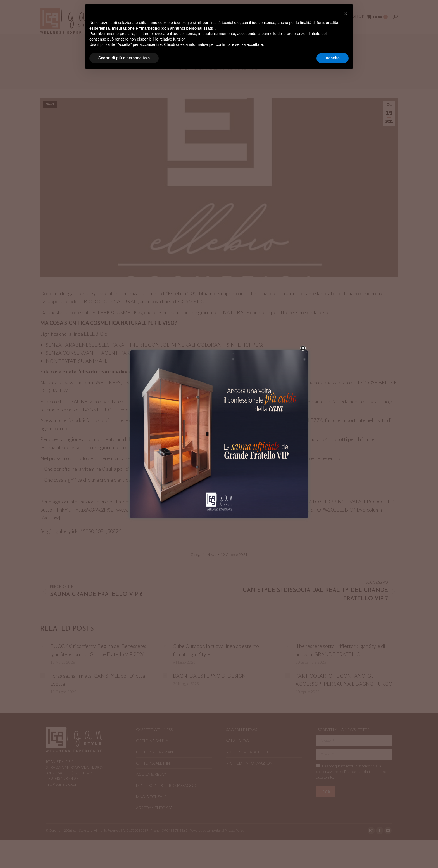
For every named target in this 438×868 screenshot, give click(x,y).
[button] (346, 13)
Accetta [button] (333, 58)
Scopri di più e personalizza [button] (124, 58)
